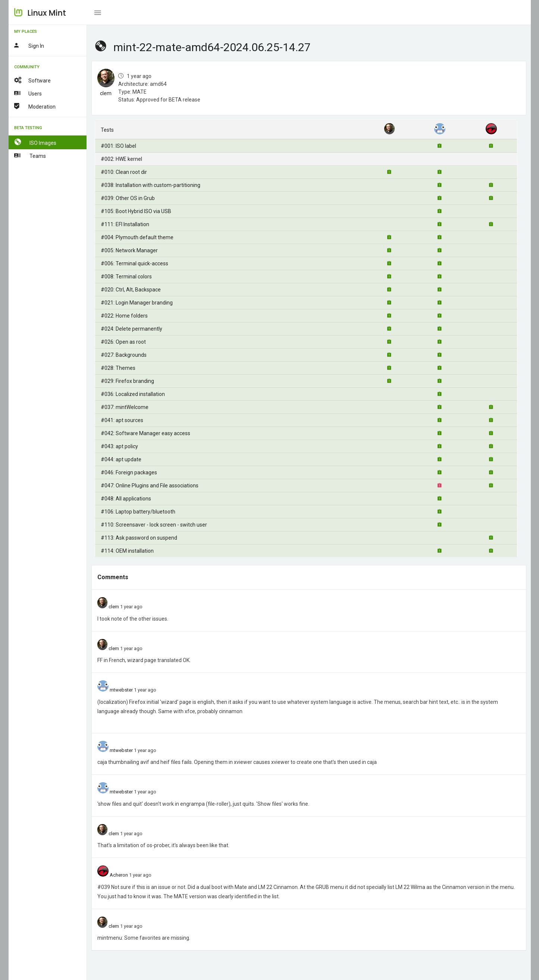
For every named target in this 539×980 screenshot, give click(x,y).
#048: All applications (126, 499)
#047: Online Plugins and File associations (150, 486)
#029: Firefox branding (127, 381)
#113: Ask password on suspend (139, 538)
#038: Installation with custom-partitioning (151, 185)
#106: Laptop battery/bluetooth (138, 512)
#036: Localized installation (133, 394)
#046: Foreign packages (129, 472)
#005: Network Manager (129, 250)
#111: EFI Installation (125, 224)
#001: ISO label (118, 146)
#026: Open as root (123, 342)
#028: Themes (118, 368)
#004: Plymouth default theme (137, 237)
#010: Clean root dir (124, 172)
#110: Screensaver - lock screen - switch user (154, 525)
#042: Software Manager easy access (145, 433)
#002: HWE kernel (121, 159)
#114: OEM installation (127, 551)
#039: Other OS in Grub (128, 198)
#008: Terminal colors (126, 277)
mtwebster (121, 690)
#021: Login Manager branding (137, 303)
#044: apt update (121, 459)
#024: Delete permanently (131, 329)
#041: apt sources (122, 420)
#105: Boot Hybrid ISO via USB (136, 211)
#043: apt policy (119, 446)
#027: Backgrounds (124, 355)
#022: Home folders (124, 316)
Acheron (119, 875)
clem (106, 93)
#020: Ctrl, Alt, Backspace (131, 290)
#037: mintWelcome (125, 407)
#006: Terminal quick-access (134, 263)
